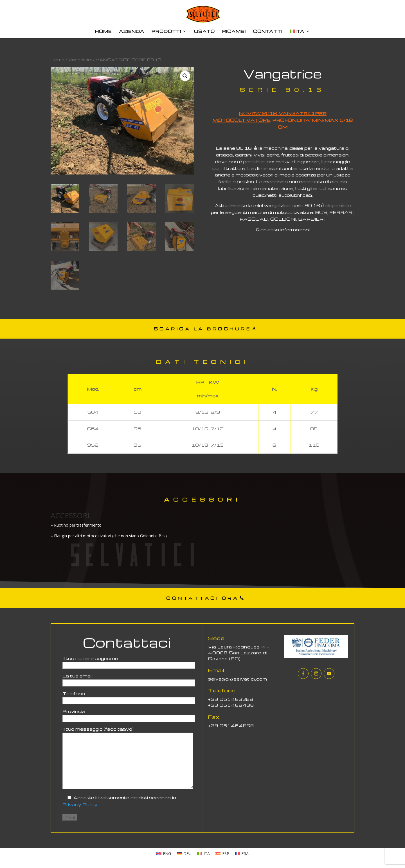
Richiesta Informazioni (283, 230)
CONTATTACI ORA (202, 598)
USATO (204, 32)
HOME (103, 32)
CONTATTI (268, 32)
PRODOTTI (166, 32)
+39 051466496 (231, 705)
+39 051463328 (231, 699)
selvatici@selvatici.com (238, 679)
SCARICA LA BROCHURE (203, 329)
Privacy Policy (80, 804)
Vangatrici (80, 60)
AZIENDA (132, 32)
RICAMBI (234, 32)
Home (58, 60)
